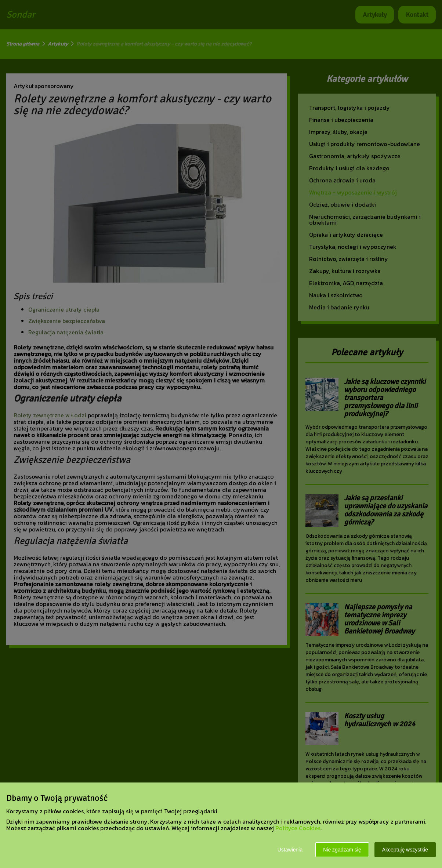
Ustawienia (290, 850)
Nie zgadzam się (342, 850)
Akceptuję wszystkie (405, 850)
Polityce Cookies (298, 828)
